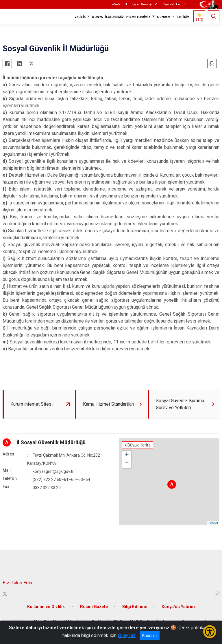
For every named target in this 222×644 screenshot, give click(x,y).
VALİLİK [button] (80, 17)
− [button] (127, 464)
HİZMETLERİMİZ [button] (138, 17)
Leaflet (213, 523)
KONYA (98, 17)
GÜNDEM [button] (164, 17)
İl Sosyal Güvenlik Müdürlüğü (51, 442)
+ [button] (127, 455)
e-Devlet (117, 4)
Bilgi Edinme (135, 607)
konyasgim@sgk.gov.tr (53, 471)
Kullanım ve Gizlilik (47, 607)
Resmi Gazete (94, 607)
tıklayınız (127, 635)
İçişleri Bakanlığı (142, 4)
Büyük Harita (139, 445)
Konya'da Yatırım (178, 607)
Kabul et (150, 636)
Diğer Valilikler (172, 4)
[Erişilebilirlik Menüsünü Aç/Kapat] (210, 632)
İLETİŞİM (183, 17)
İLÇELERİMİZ (115, 17)
